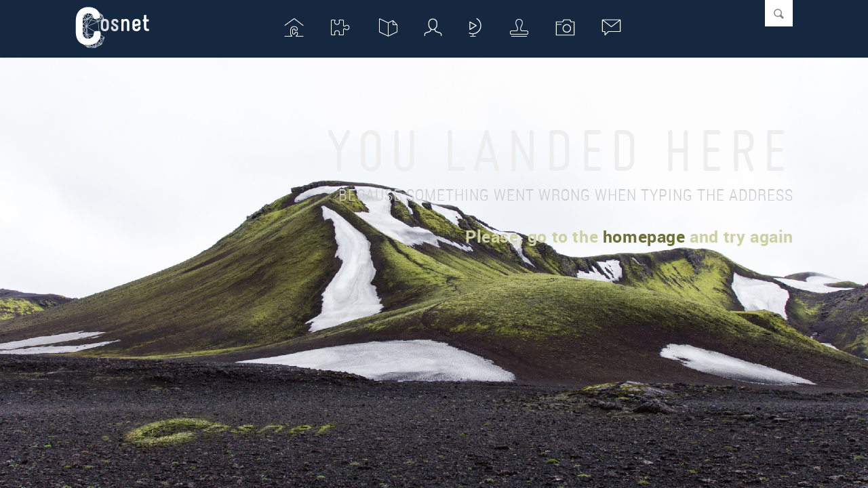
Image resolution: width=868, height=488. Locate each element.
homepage (644, 236)
